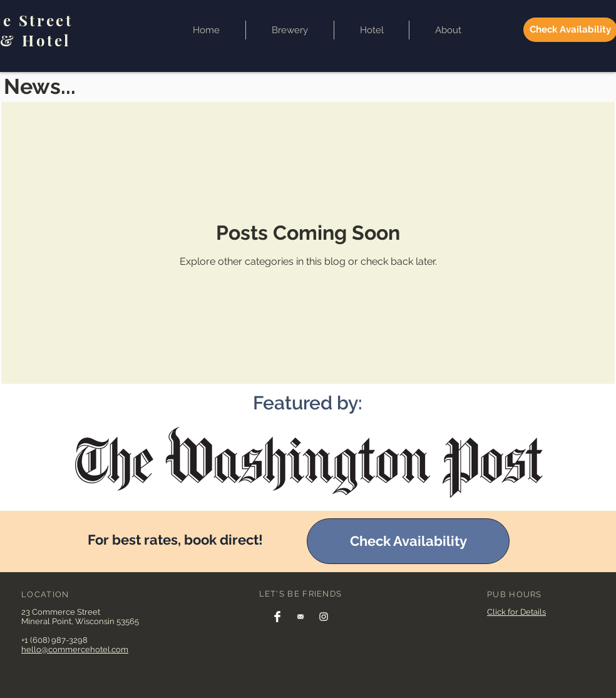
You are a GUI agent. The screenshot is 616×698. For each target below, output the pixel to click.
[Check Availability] (408, 541)
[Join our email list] (300, 617)
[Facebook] (277, 617)
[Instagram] (324, 617)
